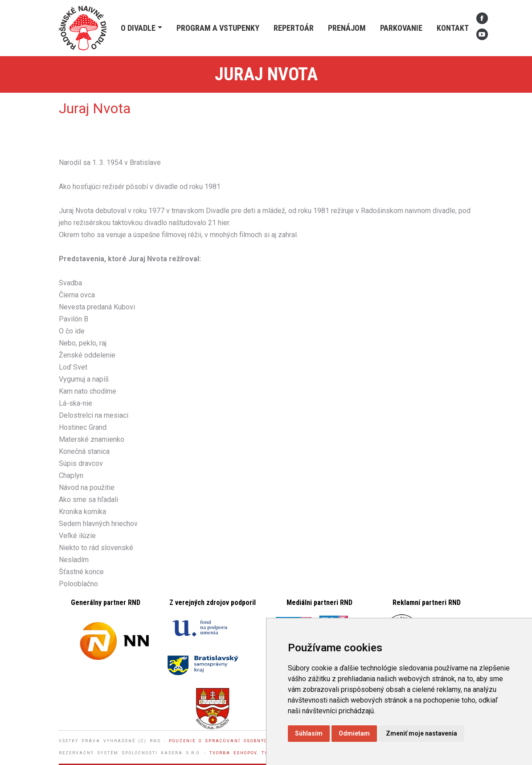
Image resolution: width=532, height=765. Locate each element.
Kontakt (453, 28)
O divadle (138, 28)
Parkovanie (401, 28)
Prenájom (347, 28)
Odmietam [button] (354, 733)
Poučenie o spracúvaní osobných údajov (232, 741)
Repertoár (294, 28)
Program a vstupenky (218, 28)
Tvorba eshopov (233, 753)
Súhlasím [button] (309, 733)
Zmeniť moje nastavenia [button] (422, 733)
